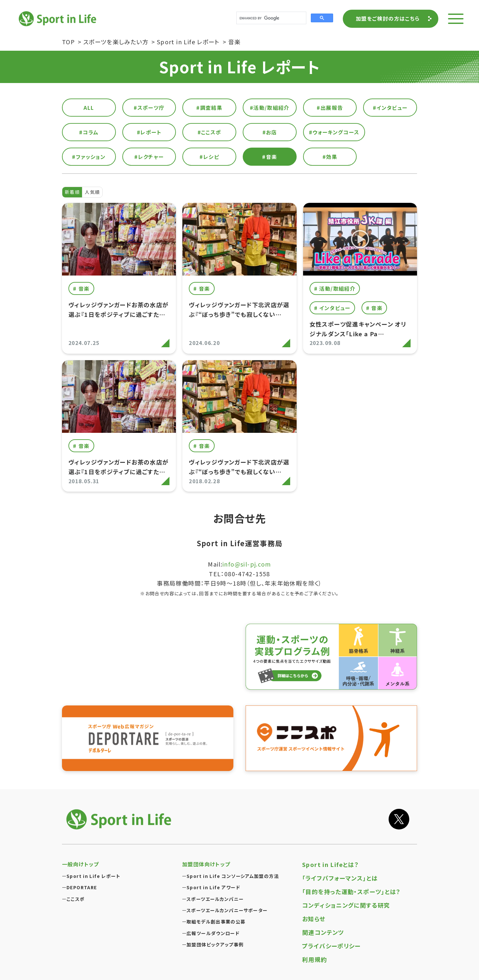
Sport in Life (58, 19)
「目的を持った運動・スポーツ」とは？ (352, 891)
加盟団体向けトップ (206, 864)
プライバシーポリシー (331, 946)
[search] (271, 18)
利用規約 (315, 959)
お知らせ (314, 919)
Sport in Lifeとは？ (331, 864)
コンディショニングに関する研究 (346, 905)
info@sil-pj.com (247, 564)
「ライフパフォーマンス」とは (340, 878)
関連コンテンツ (323, 932)
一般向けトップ (81, 864)
